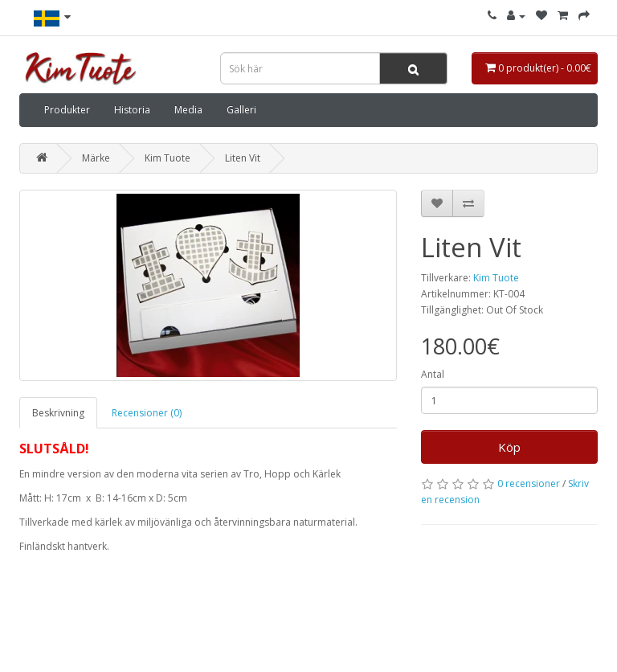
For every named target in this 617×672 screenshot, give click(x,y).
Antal (433, 374)
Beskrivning (58, 413)
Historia (132, 110)
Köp (509, 447)
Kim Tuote (168, 158)
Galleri (241, 110)
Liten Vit (243, 158)
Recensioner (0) (147, 413)
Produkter (67, 110)
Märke (96, 158)
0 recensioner (529, 484)
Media (188, 110)
